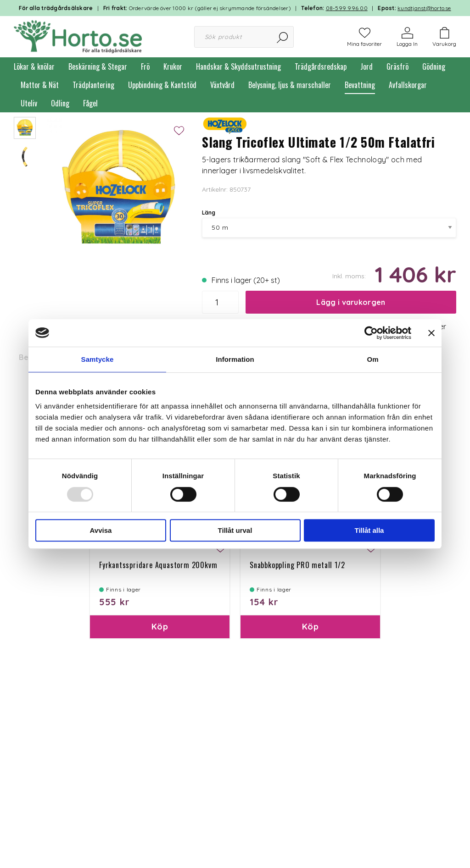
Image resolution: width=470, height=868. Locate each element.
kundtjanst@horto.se (424, 8)
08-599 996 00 (347, 8)
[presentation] (25, 128)
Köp (160, 627)
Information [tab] (235, 359)
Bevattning (360, 85)
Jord (366, 66)
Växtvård (222, 85)
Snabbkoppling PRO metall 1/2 (297, 565)
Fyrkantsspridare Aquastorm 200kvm (158, 565)
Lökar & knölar (34, 66)
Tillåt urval (235, 530)
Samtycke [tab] (98, 359)
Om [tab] (372, 359)
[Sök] (283, 37)
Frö (145, 66)
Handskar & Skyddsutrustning (238, 66)
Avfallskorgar (408, 85)
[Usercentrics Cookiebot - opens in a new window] (371, 333)
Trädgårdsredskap (321, 66)
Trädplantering (93, 85)
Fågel (90, 103)
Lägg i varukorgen (351, 302)
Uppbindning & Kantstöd (162, 85)
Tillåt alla (369, 530)
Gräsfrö (397, 66)
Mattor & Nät (40, 85)
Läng (209, 213)
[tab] (25, 128)
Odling (60, 103)
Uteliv (29, 103)
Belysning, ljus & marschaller (290, 85)
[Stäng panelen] (431, 333)
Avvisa (101, 530)
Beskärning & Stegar (98, 66)
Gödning (434, 66)
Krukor (173, 66)
